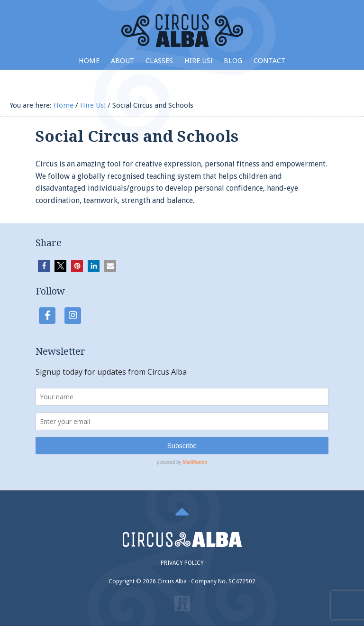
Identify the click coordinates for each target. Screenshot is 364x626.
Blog (233, 61)
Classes (159, 61)
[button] (44, 266)
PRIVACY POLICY (182, 563)
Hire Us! (198, 61)
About (123, 61)
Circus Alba (182, 31)
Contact (269, 61)
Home (89, 61)
